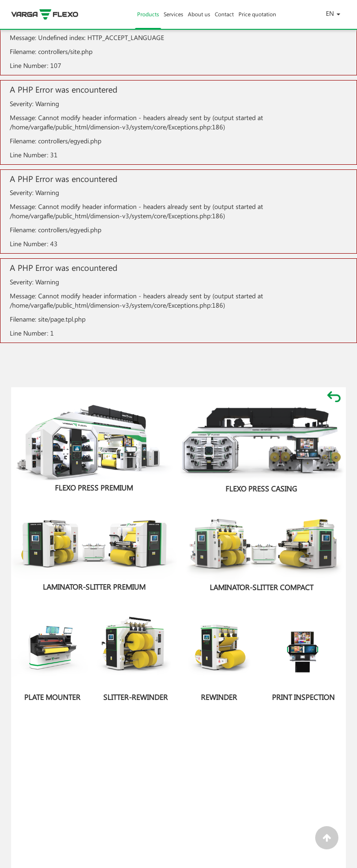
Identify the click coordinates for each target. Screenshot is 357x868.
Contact (224, 20)
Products (148, 20)
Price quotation (257, 20)
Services (173, 20)
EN (333, 13)
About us (199, 20)
